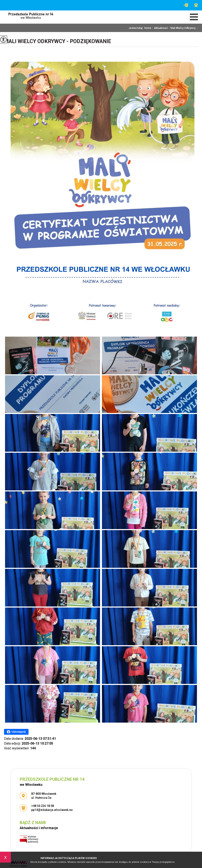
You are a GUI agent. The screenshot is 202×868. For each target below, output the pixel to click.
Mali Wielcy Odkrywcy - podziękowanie (58, 41)
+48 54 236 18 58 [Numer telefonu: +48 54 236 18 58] (43, 806)
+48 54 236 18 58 (196, 5)
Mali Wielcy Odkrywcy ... (183, 28)
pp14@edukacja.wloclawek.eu (186, 5)
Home (148, 28)
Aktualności (160, 28)
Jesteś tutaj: (136, 28)
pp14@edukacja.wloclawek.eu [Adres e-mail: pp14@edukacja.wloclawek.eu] (52, 810)
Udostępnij (16, 732)
